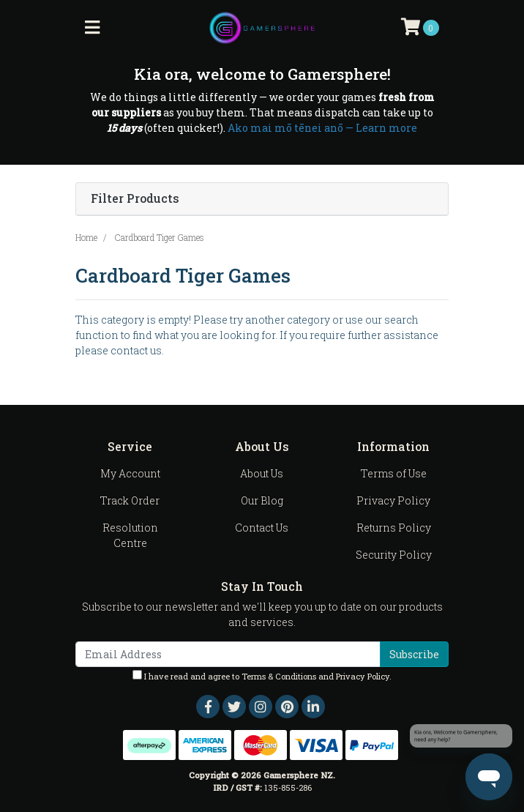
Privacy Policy (393, 500)
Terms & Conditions (279, 676)
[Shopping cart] (420, 28)
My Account (130, 473)
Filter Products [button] (135, 199)
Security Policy (394, 555)
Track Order (130, 500)
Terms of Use (394, 473)
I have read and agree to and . (262, 676)
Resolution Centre (130, 535)
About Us (262, 473)
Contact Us (262, 528)
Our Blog (262, 500)
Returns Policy (394, 528)
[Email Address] (228, 654)
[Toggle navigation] (92, 28)
